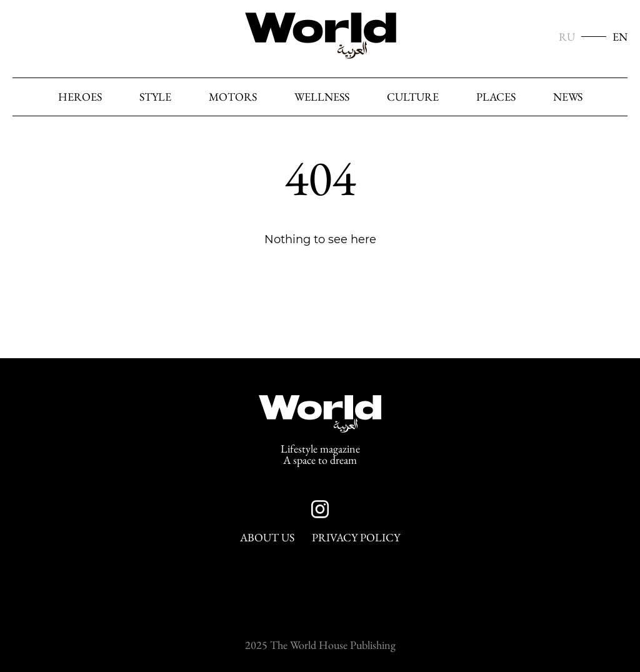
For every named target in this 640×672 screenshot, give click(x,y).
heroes (80, 97)
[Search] (614, 98)
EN (620, 37)
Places (496, 97)
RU (567, 37)
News (568, 97)
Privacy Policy (356, 538)
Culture (413, 97)
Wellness (322, 97)
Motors (233, 97)
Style (155, 97)
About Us (267, 538)
